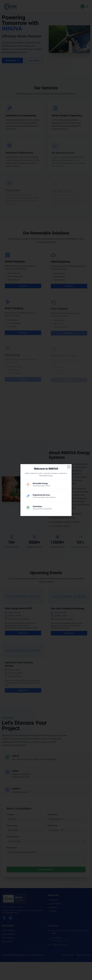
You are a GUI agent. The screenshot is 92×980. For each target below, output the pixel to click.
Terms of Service (83, 955)
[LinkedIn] (11, 918)
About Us (53, 901)
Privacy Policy (68, 955)
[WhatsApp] (83, 6)
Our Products (54, 904)
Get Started (12, 60)
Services (52, 908)
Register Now (23, 636)
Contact (52, 912)
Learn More (34, 61)
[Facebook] (4, 918)
